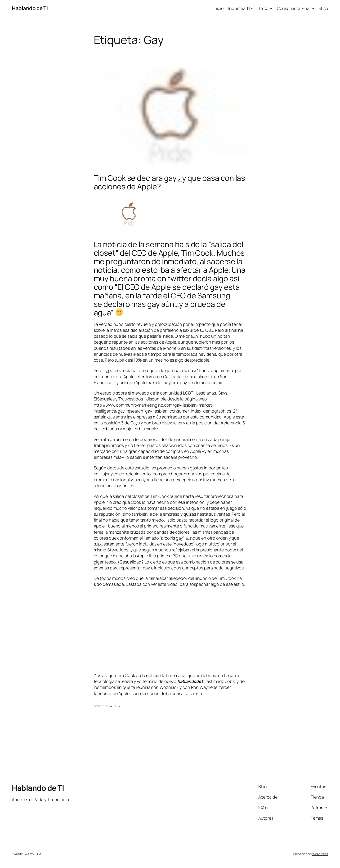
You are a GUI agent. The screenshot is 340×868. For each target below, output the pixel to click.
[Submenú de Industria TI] (252, 8)
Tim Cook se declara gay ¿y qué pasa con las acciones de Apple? (170, 182)
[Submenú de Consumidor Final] (313, 8)
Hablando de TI (30, 8)
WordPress (320, 854)
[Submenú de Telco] (271, 8)
